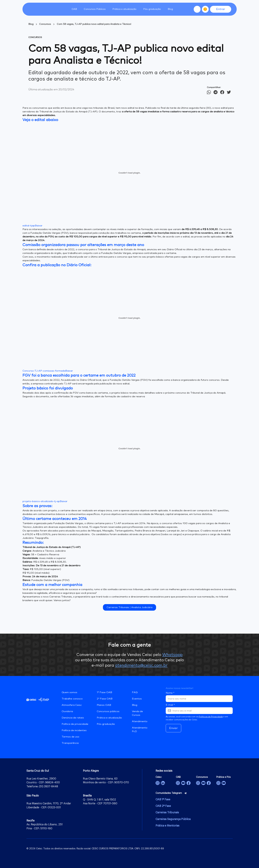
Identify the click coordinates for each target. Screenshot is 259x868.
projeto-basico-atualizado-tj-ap (41, 501)
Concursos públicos (108, 711)
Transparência (70, 743)
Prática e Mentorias (167, 826)
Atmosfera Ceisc (72, 705)
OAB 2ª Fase (163, 806)
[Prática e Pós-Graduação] (218, 783)
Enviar (174, 728)
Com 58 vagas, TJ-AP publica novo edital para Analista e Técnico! (94, 24)
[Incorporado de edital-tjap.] (130, 173)
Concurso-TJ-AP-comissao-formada (44, 371)
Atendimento (140, 721)
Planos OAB (104, 705)
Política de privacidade (75, 724)
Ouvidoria (67, 711)
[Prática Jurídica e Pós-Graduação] (224, 783)
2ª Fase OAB (105, 699)
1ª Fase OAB (104, 692)
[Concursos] (198, 783)
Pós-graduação (106, 724)
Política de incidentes (74, 730)
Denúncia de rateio (73, 718)
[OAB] (178, 783)
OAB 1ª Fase (163, 799)
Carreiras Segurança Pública (173, 819)
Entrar (221, 9)
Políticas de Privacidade (211, 717)
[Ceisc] (158, 783)
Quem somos (69, 692)
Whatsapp (172, 655)
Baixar (39, 226)
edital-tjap (29, 226)
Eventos (137, 699)
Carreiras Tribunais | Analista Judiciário (130, 607)
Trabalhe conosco (72, 699)
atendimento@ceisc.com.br (141, 665)
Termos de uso (70, 737)
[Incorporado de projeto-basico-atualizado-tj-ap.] (130, 448)
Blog (170, 9)
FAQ (135, 692)
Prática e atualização (109, 718)
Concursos (45, 24)
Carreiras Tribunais (167, 812)
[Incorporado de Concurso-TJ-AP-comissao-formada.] (130, 318)
